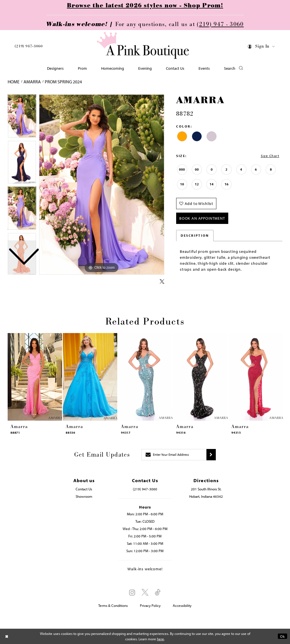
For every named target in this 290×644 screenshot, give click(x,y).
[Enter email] (174, 455)
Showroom (84, 496)
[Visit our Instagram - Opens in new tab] (132, 592)
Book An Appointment (202, 218)
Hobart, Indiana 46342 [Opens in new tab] (206, 496)
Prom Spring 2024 (63, 82)
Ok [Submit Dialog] (282, 636)
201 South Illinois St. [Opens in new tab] (206, 489)
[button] (262, 47)
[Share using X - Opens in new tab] (162, 282)
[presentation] (35, 377)
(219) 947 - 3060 (220, 24)
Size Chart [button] (270, 156)
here (160, 639)
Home (14, 82)
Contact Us (84, 489)
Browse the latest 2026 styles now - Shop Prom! (145, 6)
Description (195, 235)
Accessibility (182, 605)
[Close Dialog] (7, 636)
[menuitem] (29, 47)
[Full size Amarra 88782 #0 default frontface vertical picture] (102, 185)
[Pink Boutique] (143, 45)
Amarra (32, 82)
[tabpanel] (102, 185)
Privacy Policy (150, 605)
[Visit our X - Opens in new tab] (145, 593)
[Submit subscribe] (211, 455)
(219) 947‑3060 (29, 46)
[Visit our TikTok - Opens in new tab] (158, 593)
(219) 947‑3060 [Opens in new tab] (145, 489)
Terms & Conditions (113, 605)
